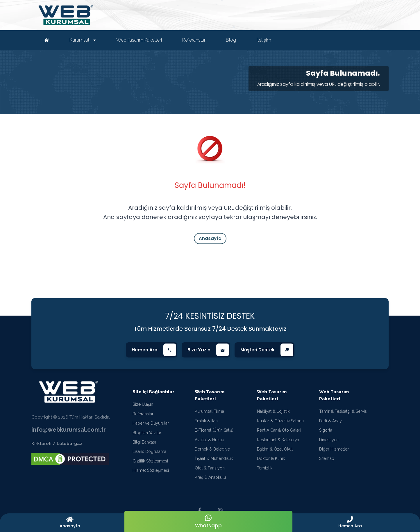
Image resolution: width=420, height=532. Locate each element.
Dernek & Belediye (212, 449)
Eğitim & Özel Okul (275, 449)
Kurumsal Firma (209, 411)
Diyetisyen (329, 440)
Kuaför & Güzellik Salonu (280, 421)
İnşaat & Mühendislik (214, 458)
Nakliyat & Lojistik (273, 411)
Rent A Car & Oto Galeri (279, 430)
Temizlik (265, 468)
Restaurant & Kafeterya (278, 440)
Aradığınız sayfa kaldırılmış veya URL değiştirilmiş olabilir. (319, 84)
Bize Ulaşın (143, 404)
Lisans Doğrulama (149, 451)
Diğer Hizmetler (334, 449)
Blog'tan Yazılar (147, 433)
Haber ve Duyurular (151, 423)
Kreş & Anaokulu (210, 477)
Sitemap (327, 458)
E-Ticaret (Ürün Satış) (214, 430)
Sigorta (326, 430)
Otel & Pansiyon (210, 468)
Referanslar (143, 414)
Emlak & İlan (206, 421)
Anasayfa (210, 238)
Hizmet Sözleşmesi (151, 470)
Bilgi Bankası (144, 442)
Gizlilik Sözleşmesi (150, 461)
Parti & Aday (330, 421)
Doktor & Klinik (271, 458)
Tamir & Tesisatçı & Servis (343, 411)
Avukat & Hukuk (209, 440)
